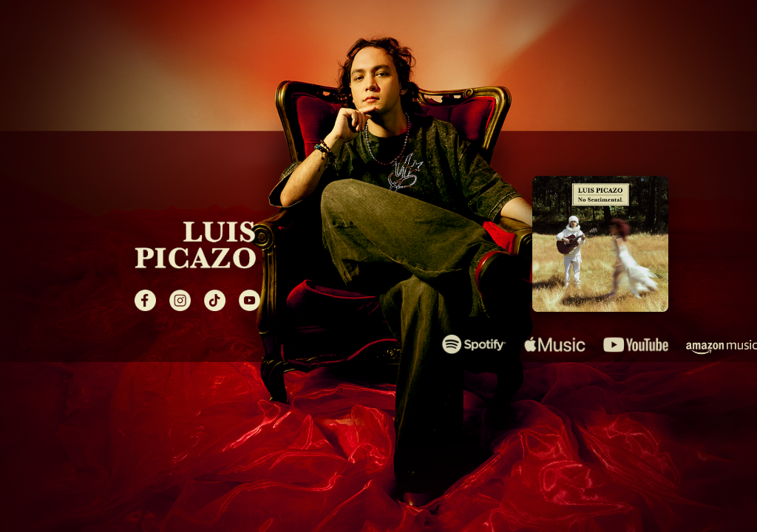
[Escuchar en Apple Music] (555, 344)
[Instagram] (180, 300)
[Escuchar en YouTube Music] (635, 344)
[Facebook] (145, 300)
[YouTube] (249, 300)
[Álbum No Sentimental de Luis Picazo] (600, 244)
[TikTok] (215, 300)
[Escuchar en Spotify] (474, 344)
